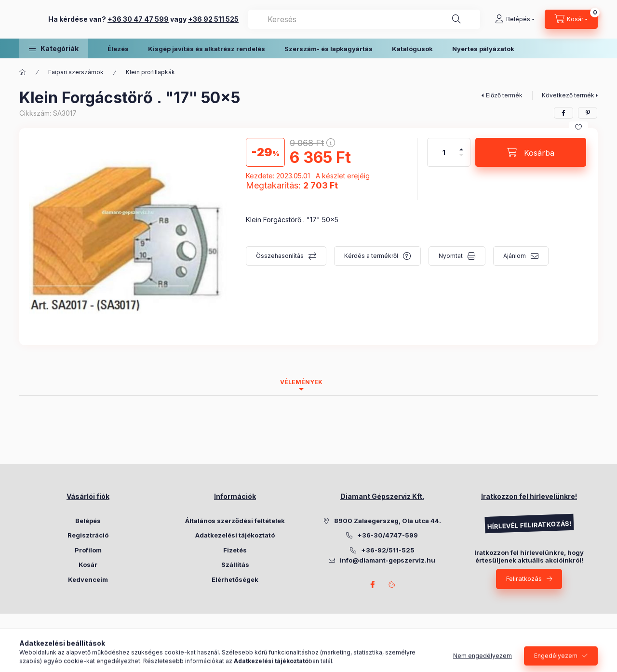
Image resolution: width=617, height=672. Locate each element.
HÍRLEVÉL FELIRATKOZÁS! (529, 525)
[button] (54, 48)
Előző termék (504, 95)
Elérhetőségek (235, 579)
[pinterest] (588, 113)
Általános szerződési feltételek (235, 521)
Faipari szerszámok (76, 72)
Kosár (88, 564)
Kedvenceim (88, 579)
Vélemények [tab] (301, 382)
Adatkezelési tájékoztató (235, 535)
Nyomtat (451, 256)
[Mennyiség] (444, 152)
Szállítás (235, 564)
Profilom (88, 550)
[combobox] (432, 19)
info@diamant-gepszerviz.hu (388, 560)
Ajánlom (515, 256)
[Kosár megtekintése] (571, 19)
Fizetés (235, 550)
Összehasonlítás (280, 256)
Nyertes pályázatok (483, 49)
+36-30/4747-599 (388, 535)
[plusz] (461, 145)
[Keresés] (456, 19)
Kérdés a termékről (371, 256)
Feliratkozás (524, 578)
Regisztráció (88, 535)
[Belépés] (515, 19)
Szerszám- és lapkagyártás (329, 49)
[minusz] (461, 159)
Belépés (88, 521)
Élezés (118, 49)
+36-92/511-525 (388, 550)
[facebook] (563, 113)
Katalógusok (412, 49)
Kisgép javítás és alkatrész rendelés (207, 49)
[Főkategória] (23, 72)
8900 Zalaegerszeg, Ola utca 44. (388, 521)
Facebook (373, 585)
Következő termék (568, 95)
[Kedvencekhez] (578, 127)
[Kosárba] (531, 152)
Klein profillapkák (150, 72)
